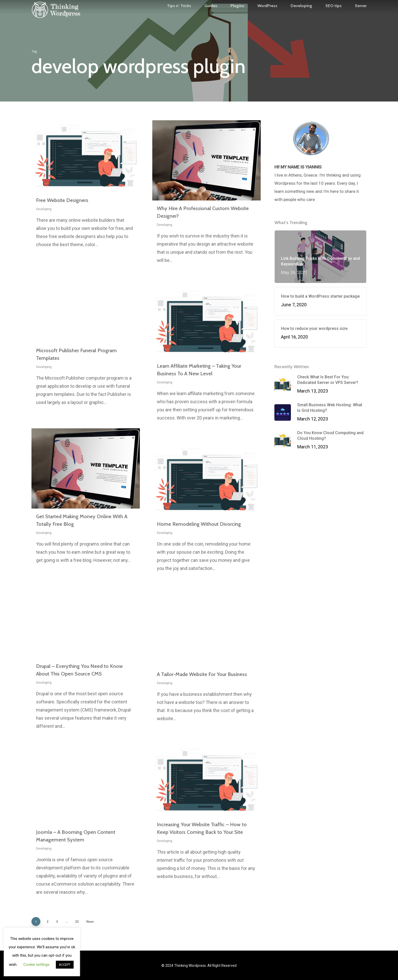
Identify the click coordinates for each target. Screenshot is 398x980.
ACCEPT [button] (65, 965)
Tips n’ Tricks (179, 15)
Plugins (237, 15)
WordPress (267, 15)
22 (77, 922)
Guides (211, 15)
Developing (301, 15)
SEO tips (334, 15)
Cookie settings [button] (36, 965)
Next (90, 922)
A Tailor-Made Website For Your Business (202, 674)
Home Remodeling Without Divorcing (199, 524)
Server (361, 15)
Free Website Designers (62, 200)
